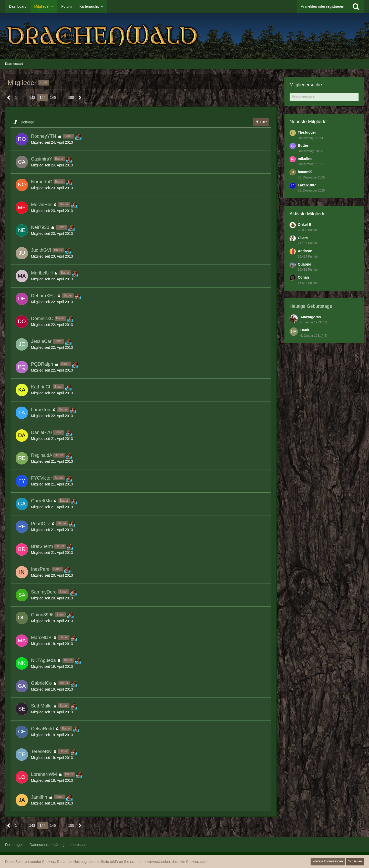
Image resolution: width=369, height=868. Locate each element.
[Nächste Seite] (80, 98)
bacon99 (305, 172)
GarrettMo (41, 501)
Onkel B (305, 225)
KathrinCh (41, 387)
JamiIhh (39, 797)
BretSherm (42, 546)
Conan (303, 277)
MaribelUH (42, 273)
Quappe (304, 264)
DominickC (42, 319)
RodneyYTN (44, 136)
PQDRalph (42, 364)
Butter (303, 145)
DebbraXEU (43, 296)
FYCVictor (42, 478)
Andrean (305, 251)
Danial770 (41, 432)
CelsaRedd (42, 729)
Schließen (355, 861)
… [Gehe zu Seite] (23, 98)
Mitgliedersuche (306, 85)
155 (71, 98)
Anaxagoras (311, 317)
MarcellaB (41, 638)
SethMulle (41, 706)
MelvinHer (41, 205)
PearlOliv (40, 524)
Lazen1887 (307, 185)
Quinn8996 (42, 615)
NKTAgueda (43, 660)
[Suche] (356, 6)
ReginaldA (42, 455)
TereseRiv (41, 751)
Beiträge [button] (27, 122)
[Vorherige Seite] (9, 98)
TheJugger (307, 132)
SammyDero (44, 592)
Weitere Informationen (328, 861)
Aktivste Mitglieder (308, 214)
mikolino (305, 159)
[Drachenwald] (184, 36)
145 (53, 98)
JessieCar (41, 341)
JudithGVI (41, 250)
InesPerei (41, 569)
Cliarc (303, 238)
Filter (261, 122)
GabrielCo (41, 683)
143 (32, 98)
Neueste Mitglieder (309, 122)
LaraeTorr (41, 410)
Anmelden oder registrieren (322, 6)
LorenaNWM (44, 774)
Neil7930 (40, 227)
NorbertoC (42, 182)
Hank (305, 330)
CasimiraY (42, 159)
